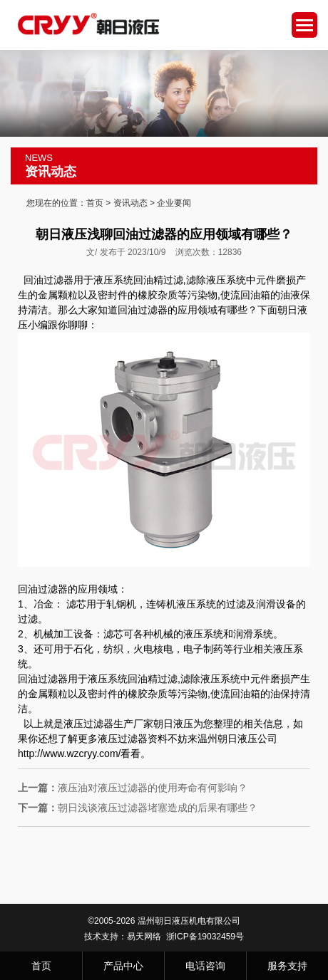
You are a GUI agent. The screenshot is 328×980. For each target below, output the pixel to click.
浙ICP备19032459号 (205, 937)
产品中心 (123, 966)
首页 (95, 203)
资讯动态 (130, 203)
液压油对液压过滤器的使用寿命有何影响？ (133, 788)
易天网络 (144, 937)
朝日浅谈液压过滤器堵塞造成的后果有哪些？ (138, 808)
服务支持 (287, 966)
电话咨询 (205, 966)
